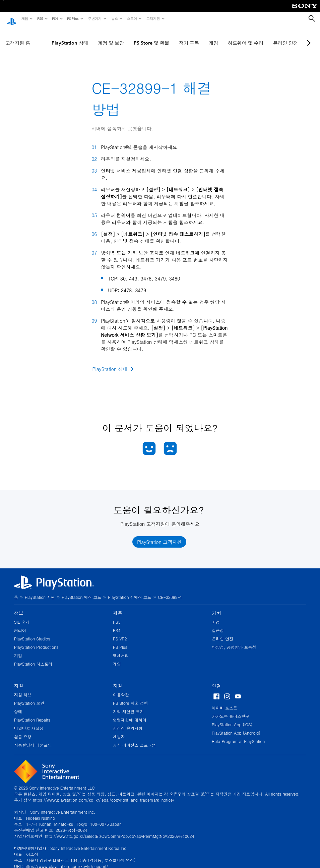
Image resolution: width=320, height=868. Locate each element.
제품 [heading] (118, 607)
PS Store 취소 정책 (131, 697)
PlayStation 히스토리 (33, 657)
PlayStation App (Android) (236, 726)
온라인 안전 (285, 37)
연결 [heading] (216, 679)
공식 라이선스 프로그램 (134, 738)
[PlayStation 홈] (12, 19)
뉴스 (114, 18)
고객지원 (153, 18)
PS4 (55, 18)
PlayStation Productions (36, 641)
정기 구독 (189, 37)
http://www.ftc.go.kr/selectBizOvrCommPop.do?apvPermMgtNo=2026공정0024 (119, 830)
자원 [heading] (118, 679)
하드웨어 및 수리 (246, 37)
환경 (216, 615)
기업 (18, 649)
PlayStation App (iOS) (232, 718)
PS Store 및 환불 (151, 37)
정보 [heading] (19, 607)
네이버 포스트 (225, 701)
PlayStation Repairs (32, 713)
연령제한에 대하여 (130, 713)
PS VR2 (120, 632)
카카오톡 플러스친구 (231, 710)
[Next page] (308, 37)
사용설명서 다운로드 (33, 738)
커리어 (20, 624)
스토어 (132, 18)
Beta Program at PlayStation (238, 735)
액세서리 (121, 649)
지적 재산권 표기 (128, 705)
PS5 (40, 18)
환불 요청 (23, 730)
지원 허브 (23, 688)
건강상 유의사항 (128, 722)
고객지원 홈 (18, 37)
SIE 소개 (22, 615)
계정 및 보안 (111, 37)
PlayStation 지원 (40, 591)
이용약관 (121, 688)
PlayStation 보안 (29, 697)
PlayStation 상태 (70, 37)
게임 (24, 18)
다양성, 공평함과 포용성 (234, 641)
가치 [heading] (216, 607)
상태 (18, 705)
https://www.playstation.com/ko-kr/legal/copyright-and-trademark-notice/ (104, 793)
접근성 (218, 624)
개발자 (119, 730)
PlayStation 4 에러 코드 (130, 591)
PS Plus (73, 18)
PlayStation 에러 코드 (81, 591)
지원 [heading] (19, 679)
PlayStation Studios (32, 632)
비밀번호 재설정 (29, 722)
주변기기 (94, 18)
